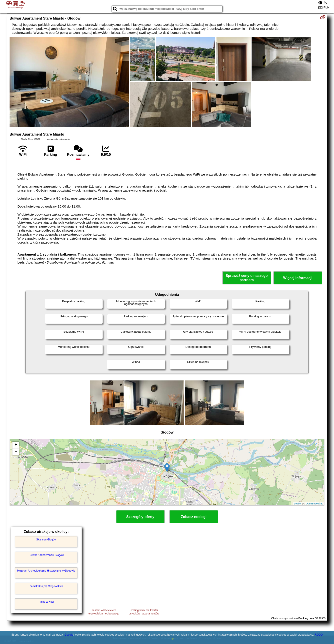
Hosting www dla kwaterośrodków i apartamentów (144, 612)
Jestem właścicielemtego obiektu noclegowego (104, 612)
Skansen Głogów (46, 540)
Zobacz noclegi (194, 517)
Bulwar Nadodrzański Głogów (46, 555)
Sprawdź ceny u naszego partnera (247, 278)
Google (69, 635)
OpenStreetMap (314, 504)
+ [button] (16, 445)
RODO (319, 635)
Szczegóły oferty (140, 517)
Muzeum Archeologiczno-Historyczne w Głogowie (46, 571)
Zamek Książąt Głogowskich (46, 586)
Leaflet (298, 504)
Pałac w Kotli (46, 602)
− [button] (16, 452)
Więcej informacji (298, 278)
